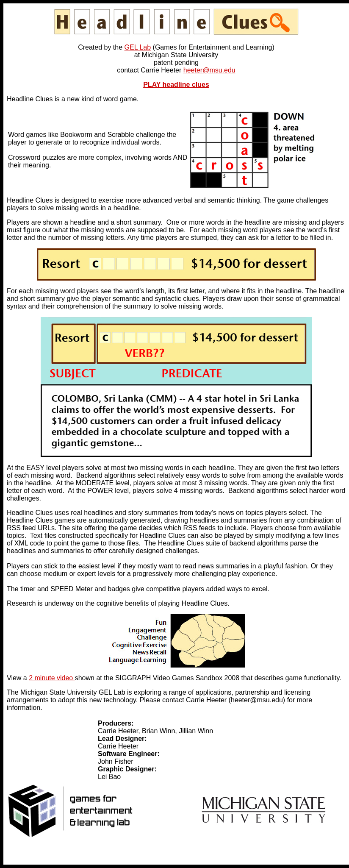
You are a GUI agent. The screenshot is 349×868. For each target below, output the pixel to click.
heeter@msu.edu (209, 70)
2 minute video (52, 678)
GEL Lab (138, 47)
